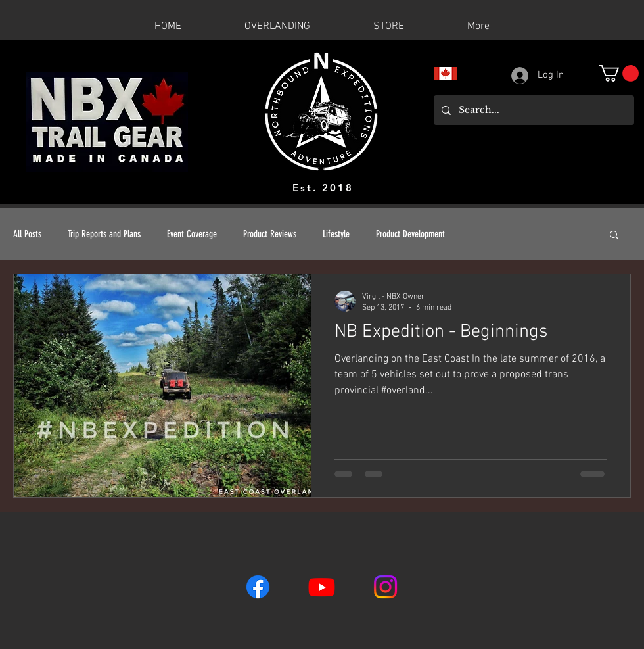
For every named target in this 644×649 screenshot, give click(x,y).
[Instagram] (385, 587)
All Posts (27, 234)
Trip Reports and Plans (104, 234)
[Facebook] (258, 587)
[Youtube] (322, 587)
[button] (619, 73)
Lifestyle (336, 234)
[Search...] (533, 110)
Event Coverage (192, 234)
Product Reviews (270, 234)
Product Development (410, 234)
